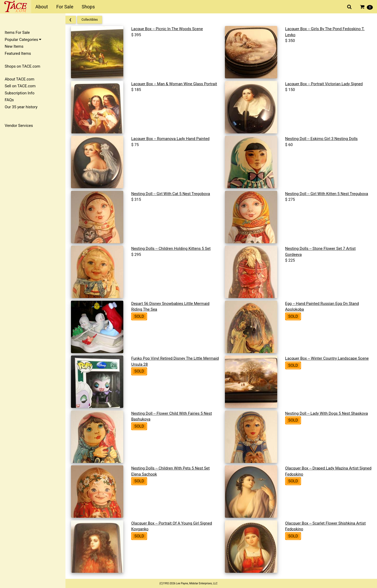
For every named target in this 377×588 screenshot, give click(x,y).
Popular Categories (23, 40)
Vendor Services (19, 126)
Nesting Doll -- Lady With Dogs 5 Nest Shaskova (328, 413)
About (42, 7)
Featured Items (18, 53)
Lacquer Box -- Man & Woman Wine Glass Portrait (178, 84)
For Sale (65, 7)
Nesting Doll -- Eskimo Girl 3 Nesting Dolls (323, 139)
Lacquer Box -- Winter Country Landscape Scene (328, 358)
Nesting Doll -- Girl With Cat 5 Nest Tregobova (174, 194)
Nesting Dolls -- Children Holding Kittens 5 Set (174, 249)
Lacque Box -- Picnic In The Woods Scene (171, 29)
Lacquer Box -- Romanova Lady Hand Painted (174, 139)
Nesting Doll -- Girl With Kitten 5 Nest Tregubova (328, 194)
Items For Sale (17, 33)
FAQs (9, 100)
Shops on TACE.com (23, 66)
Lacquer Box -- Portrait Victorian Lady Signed (325, 84)
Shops (88, 7)
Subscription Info (20, 93)
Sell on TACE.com (20, 86)
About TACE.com (20, 79)
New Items (14, 46)
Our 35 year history (21, 107)
